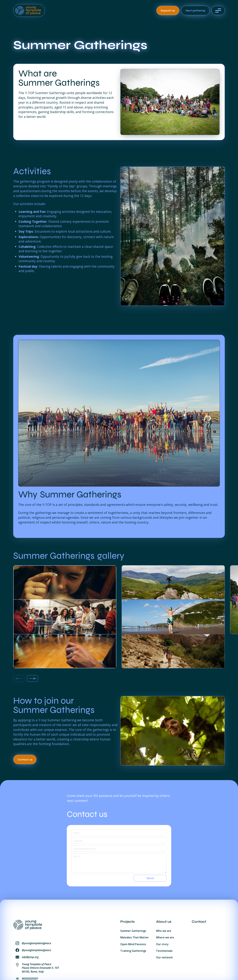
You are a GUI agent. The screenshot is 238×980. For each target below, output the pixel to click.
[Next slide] (32, 679)
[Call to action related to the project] (25, 759)
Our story (162, 944)
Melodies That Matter (135, 937)
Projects (128, 922)
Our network (164, 957)
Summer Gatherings (133, 931)
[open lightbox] (65, 617)
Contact (199, 922)
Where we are (165, 937)
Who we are (164, 931)
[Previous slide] (19, 679)
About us (164, 922)
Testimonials (164, 951)
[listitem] (65, 617)
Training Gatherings (133, 951)
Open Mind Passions (133, 944)
